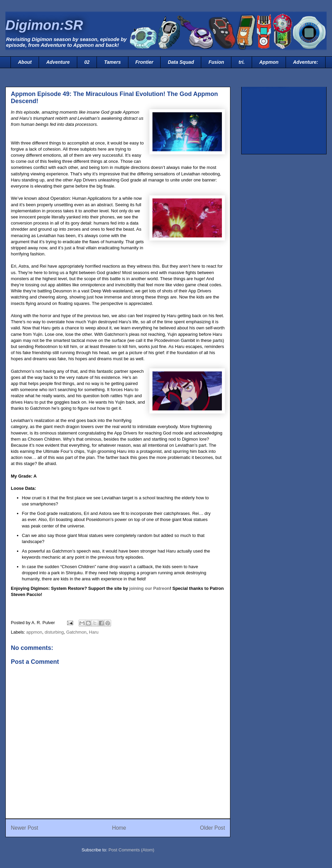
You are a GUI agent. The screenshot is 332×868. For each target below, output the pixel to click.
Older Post (212, 828)
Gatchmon (76, 632)
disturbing (54, 632)
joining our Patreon (150, 588)
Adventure (58, 62)
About (25, 62)
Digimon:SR (44, 25)
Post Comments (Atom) (131, 850)
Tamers (112, 62)
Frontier (144, 62)
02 (87, 62)
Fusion (216, 62)
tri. (242, 62)
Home (119, 828)
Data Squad (181, 62)
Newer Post (25, 828)
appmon (34, 632)
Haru (94, 632)
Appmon (269, 62)
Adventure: (306, 62)
